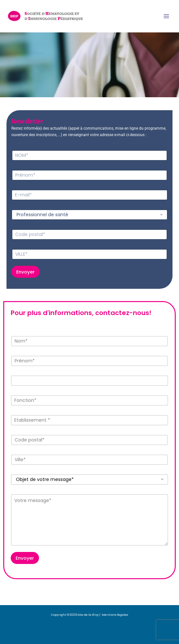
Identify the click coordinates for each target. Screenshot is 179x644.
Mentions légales (115, 615)
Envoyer (26, 272)
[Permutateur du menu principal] (166, 16)
